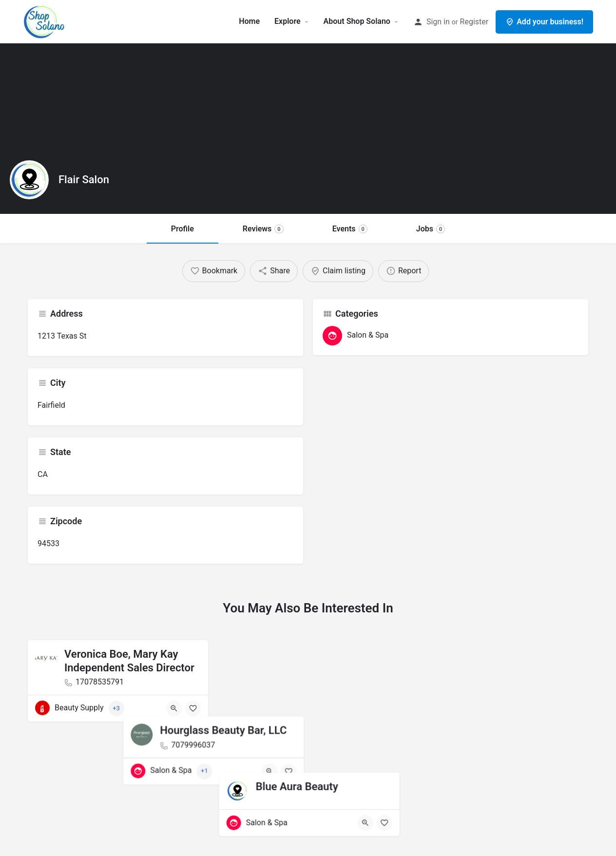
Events (350, 229)
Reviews (263, 229)
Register (474, 22)
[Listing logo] (29, 180)
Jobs (431, 229)
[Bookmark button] (193, 708)
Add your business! (544, 22)
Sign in (438, 22)
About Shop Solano (357, 21)
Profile (183, 229)
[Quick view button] (174, 708)
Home (249, 21)
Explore (288, 21)
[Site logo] (46, 21)
